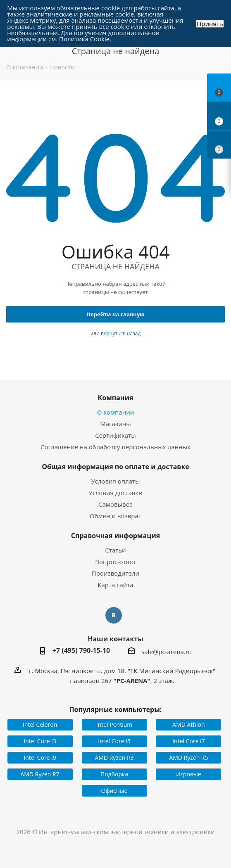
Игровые (188, 774)
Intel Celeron (40, 725)
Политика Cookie (84, 39)
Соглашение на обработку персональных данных (115, 447)
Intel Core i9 (40, 758)
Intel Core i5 (114, 741)
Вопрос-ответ (115, 562)
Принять (210, 24)
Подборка (114, 774)
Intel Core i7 (189, 741)
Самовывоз (115, 504)
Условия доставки (115, 493)
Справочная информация (116, 536)
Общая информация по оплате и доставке (115, 467)
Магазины (115, 424)
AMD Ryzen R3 (114, 758)
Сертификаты (115, 435)
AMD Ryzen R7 (40, 774)
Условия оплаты (115, 481)
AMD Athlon (188, 725)
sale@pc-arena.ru (167, 652)
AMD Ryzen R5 (188, 758)
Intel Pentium (114, 725)
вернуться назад (121, 333)
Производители (115, 573)
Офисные (114, 791)
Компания (115, 398)
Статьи (115, 550)
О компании (116, 412)
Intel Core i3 (40, 741)
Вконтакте (114, 615)
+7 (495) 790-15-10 (81, 650)
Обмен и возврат (115, 516)
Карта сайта (115, 585)
